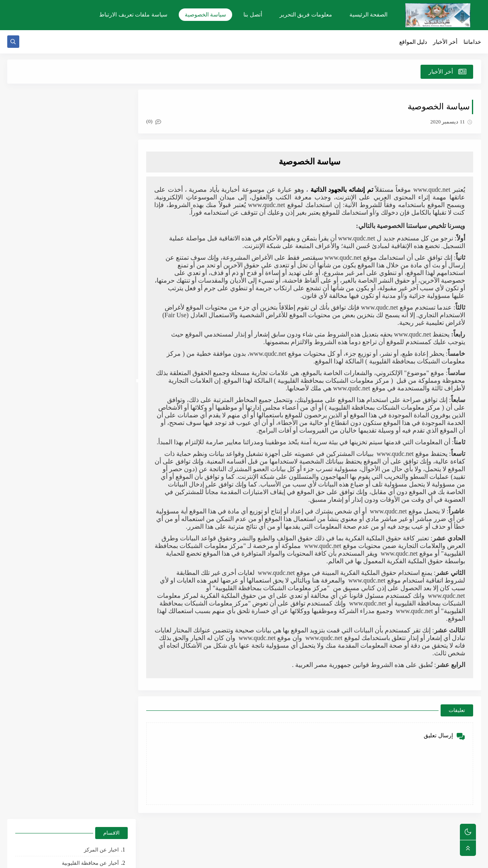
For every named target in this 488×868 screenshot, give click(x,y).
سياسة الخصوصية (206, 15)
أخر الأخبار (445, 43)
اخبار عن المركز (101, 121)
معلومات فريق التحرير (306, 15)
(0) (157, 122)
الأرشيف (106, 255)
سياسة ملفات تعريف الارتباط (133, 15)
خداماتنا (472, 43)
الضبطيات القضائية (98, 148)
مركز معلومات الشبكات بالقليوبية (390, 857)
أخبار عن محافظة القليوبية (90, 134)
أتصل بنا (253, 15)
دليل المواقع (413, 43)
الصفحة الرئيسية (369, 15)
